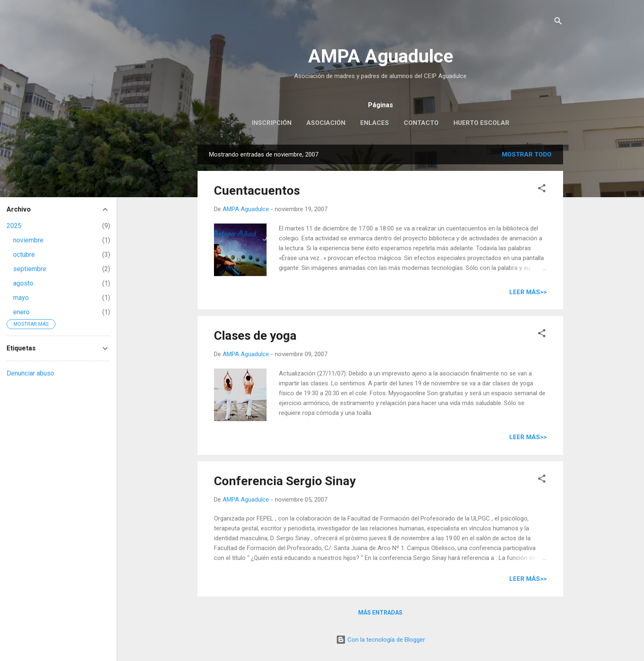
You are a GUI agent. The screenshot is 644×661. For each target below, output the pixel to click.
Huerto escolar (481, 123)
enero (21, 312)
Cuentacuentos (257, 190)
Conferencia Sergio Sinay (285, 481)
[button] (542, 190)
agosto (23, 283)
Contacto (421, 123)
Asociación (326, 123)
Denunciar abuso (30, 373)
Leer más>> (528, 292)
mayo (21, 298)
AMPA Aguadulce (381, 56)
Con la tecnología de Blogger (381, 640)
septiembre (30, 269)
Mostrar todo (527, 154)
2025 (14, 226)
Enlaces (375, 123)
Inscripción (272, 123)
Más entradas (380, 613)
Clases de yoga (255, 335)
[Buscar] (558, 22)
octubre (24, 254)
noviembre (28, 240)
